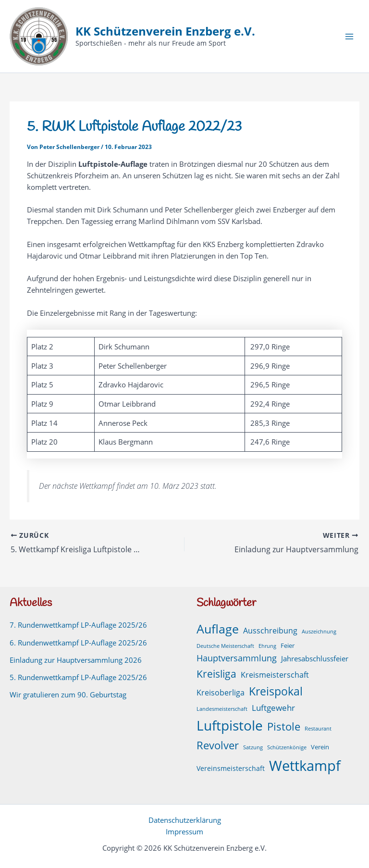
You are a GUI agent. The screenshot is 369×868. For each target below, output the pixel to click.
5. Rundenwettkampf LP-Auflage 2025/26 (78, 677)
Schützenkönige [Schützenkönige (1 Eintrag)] (287, 747)
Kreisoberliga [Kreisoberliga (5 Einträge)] (221, 693)
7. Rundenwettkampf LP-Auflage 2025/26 (78, 625)
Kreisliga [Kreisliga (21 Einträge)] (216, 674)
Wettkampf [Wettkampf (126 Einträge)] (305, 766)
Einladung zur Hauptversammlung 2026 (76, 660)
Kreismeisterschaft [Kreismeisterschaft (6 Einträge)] (275, 675)
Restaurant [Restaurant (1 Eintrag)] (318, 729)
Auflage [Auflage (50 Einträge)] (218, 629)
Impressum (184, 831)
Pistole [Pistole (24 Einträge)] (284, 726)
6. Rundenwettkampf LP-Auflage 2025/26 (78, 643)
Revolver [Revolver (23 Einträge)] (218, 745)
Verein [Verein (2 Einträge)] (320, 747)
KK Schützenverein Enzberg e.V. (165, 31)
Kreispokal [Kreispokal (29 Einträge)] (276, 691)
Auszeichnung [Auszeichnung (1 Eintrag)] (319, 632)
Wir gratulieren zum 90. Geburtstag (68, 694)
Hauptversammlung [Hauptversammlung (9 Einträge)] (237, 658)
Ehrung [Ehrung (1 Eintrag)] (267, 646)
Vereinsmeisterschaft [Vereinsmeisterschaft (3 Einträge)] (231, 768)
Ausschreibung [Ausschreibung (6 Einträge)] (270, 631)
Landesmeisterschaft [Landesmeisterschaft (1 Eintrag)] (222, 709)
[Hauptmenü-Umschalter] (349, 37)
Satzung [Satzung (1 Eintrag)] (253, 747)
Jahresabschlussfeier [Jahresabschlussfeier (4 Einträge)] (315, 658)
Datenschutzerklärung (185, 820)
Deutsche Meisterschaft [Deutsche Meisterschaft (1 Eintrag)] (225, 646)
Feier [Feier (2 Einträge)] (288, 646)
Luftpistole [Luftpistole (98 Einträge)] (230, 725)
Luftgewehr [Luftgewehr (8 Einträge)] (273, 707)
